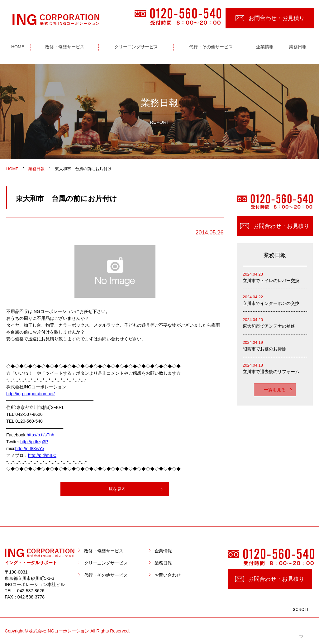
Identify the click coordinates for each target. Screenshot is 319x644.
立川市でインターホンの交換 (275, 300)
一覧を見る (115, 489)
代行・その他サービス (106, 575)
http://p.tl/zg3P (34, 442)
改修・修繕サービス (104, 551)
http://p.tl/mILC (42, 455)
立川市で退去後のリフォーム (275, 368)
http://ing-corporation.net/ (31, 394)
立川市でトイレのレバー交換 (275, 277)
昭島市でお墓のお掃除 (275, 345)
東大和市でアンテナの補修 (275, 322)
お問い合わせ (168, 575)
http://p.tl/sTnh (40, 435)
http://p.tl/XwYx (30, 449)
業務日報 (163, 563)
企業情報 (163, 551)
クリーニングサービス (106, 563)
